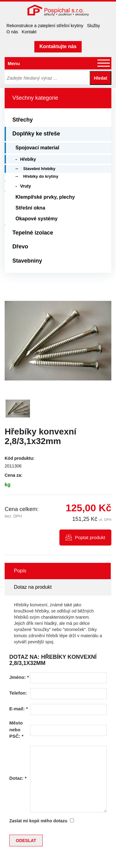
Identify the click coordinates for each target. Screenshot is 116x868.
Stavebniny (27, 261)
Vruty (26, 186)
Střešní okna (30, 208)
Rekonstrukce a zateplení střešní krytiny (45, 26)
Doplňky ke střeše (36, 134)
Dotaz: (18, 778)
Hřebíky (28, 159)
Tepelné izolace (33, 233)
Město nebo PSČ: (16, 729)
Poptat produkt (90, 537)
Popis (20, 571)
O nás (12, 32)
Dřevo (20, 247)
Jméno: (19, 677)
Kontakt (29, 32)
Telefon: (18, 693)
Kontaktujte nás (58, 46)
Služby (93, 26)
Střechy (23, 120)
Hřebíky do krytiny (41, 176)
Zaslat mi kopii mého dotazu (38, 821)
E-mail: (19, 709)
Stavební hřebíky (39, 169)
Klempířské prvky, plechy (45, 197)
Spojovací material (37, 148)
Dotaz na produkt (33, 587)
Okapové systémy (37, 219)
